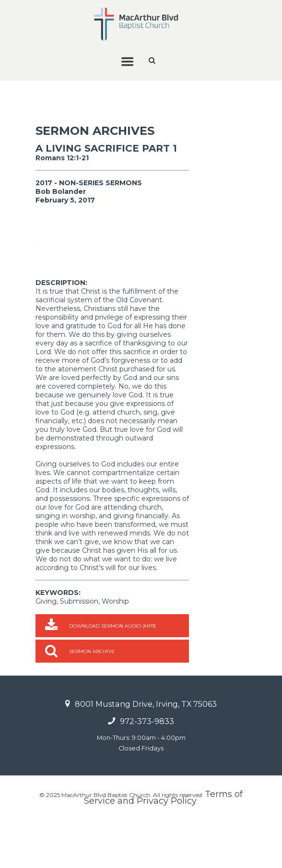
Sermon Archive (92, 698)
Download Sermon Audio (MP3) (112, 673)
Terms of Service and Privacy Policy (163, 844)
